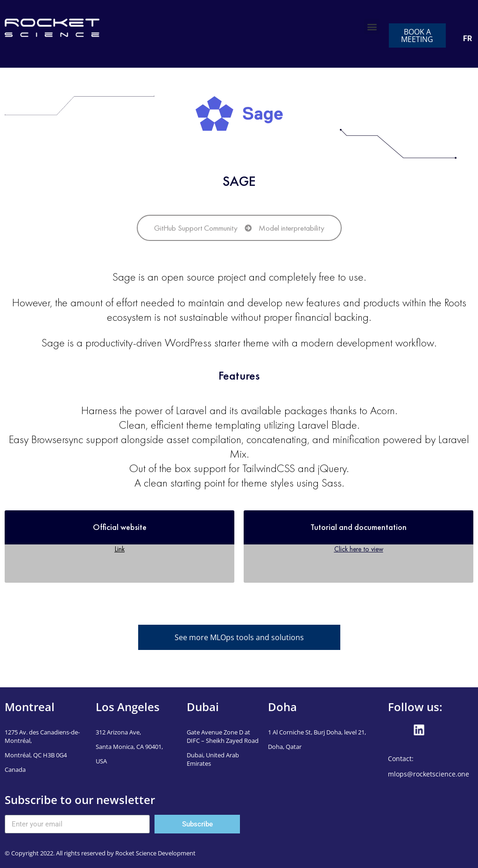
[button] (372, 26)
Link (120, 549)
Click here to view (359, 549)
